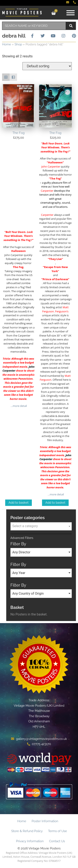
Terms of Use (58, 831)
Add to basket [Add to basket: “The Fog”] (19, 503)
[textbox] (41, 526)
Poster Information (45, 821)
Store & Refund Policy (27, 831)
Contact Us (57, 841)
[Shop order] (47, 66)
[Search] (71, 26)
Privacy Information (30, 841)
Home (7, 44)
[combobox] (34, 26)
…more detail (18, 406)
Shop (18, 44)
